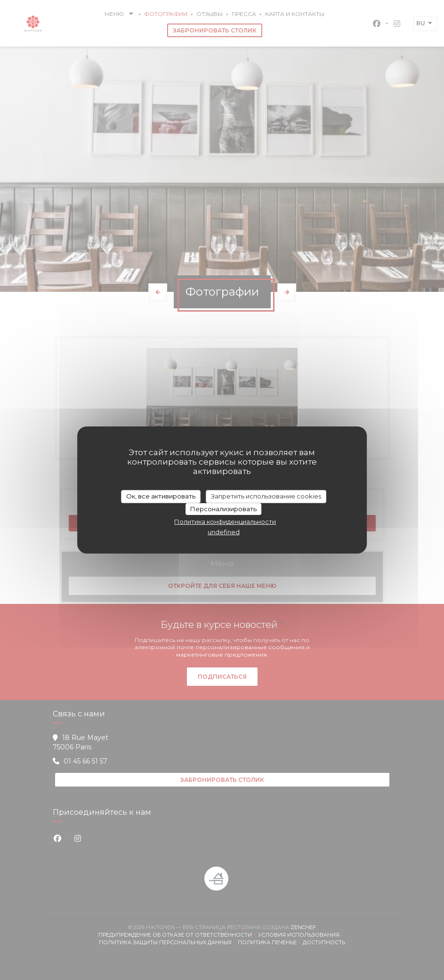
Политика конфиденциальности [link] (225, 522)
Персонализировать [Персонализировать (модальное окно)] (223, 509)
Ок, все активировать (161, 496)
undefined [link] (224, 532)
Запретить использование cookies (266, 496)
